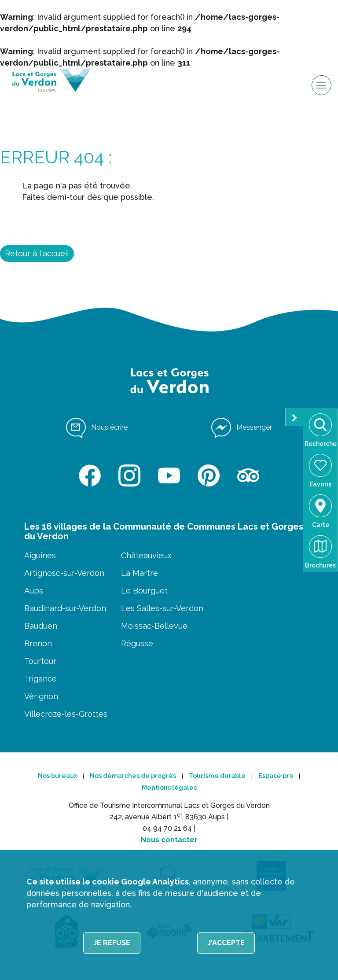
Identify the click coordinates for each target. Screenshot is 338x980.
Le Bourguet (144, 591)
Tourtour (40, 661)
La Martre (140, 573)
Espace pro (276, 776)
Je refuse (112, 943)
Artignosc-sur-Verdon (64, 573)
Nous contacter (169, 840)
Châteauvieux (146, 555)
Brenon (38, 643)
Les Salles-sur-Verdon (162, 608)
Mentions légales (169, 788)
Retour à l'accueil (37, 253)
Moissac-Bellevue (154, 626)
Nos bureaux (57, 776)
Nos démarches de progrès (133, 776)
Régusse (137, 643)
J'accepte (226, 943)
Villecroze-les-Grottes (66, 714)
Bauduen (41, 626)
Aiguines (40, 555)
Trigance (40, 679)
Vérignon (41, 696)
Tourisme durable (217, 776)
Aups (34, 591)
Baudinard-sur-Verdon (65, 608)
